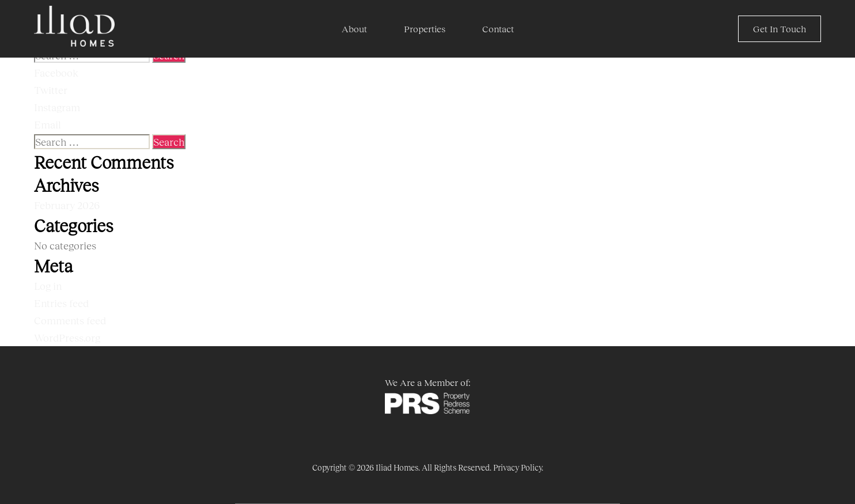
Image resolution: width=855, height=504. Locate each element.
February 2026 (67, 205)
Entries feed (61, 303)
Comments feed (70, 320)
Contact (498, 29)
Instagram (57, 107)
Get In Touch (780, 29)
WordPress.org (67, 338)
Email (48, 124)
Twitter (51, 90)
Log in (48, 286)
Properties (425, 29)
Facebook (56, 73)
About (354, 29)
